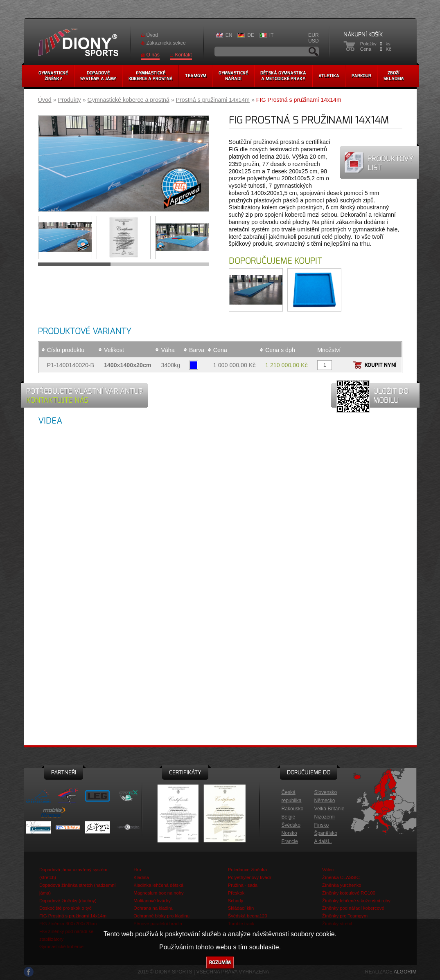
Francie (290, 841)
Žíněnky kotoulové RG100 (349, 893)
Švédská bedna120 (248, 916)
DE (251, 35)
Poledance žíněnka (248, 870)
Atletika (329, 76)
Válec (328, 870)
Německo (325, 801)
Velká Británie (329, 809)
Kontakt (184, 55)
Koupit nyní (380, 365)
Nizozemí (325, 817)
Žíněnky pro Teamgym (345, 916)
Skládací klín (241, 908)
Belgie (289, 817)
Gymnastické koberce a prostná (129, 100)
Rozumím (220, 962)
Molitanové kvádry (152, 901)
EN (229, 35)
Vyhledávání (314, 52)
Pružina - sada (243, 885)
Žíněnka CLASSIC (341, 877)
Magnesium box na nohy (158, 893)
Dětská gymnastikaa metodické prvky (283, 76)
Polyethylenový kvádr (250, 877)
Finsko (322, 825)
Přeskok (236, 893)
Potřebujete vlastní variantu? (85, 396)
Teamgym (196, 76)
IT (272, 35)
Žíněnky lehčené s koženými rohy (356, 901)
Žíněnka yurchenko (342, 885)
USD (314, 41)
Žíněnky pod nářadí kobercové (353, 908)
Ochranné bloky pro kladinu (161, 916)
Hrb (137, 870)
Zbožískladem (394, 76)
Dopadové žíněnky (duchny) (68, 901)
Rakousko (293, 809)
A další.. (323, 841)
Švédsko (291, 825)
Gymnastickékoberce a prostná (151, 76)
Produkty (70, 100)
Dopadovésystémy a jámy (98, 76)
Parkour (361, 76)
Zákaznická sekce (166, 43)
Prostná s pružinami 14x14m (213, 100)
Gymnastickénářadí (233, 76)
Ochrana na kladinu (153, 908)
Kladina (141, 877)
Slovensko (326, 792)
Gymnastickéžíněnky (53, 76)
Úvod (152, 35)
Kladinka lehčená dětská (158, 885)
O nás (153, 55)
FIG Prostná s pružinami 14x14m (73, 916)
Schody (236, 901)
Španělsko (326, 833)
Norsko (289, 833)
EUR (314, 35)
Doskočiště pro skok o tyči (66, 908)
